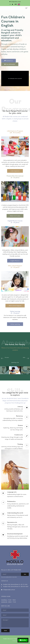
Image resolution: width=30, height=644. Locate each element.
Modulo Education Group (10, 639)
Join (25, 574)
